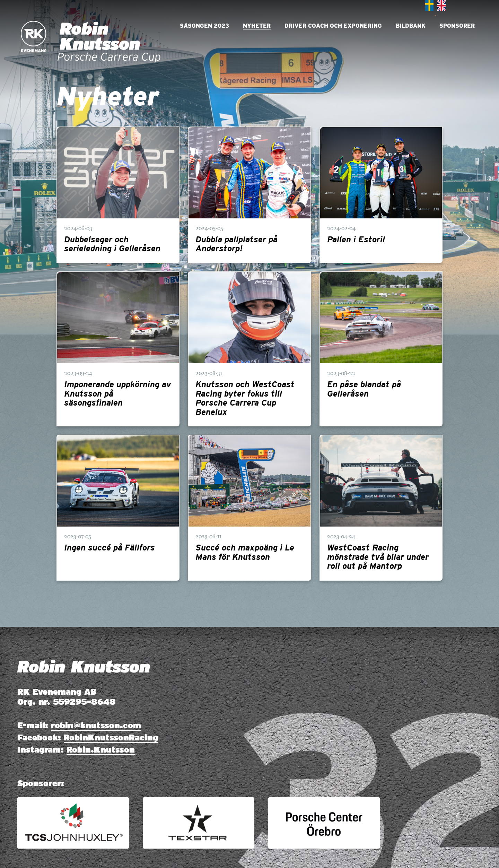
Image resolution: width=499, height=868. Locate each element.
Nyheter (257, 26)
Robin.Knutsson (101, 750)
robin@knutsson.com (96, 725)
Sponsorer (457, 26)
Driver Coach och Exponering (333, 26)
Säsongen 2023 (204, 26)
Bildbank (411, 26)
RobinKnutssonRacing (111, 737)
